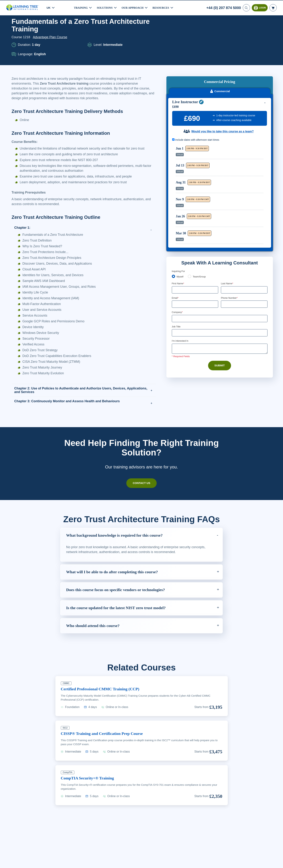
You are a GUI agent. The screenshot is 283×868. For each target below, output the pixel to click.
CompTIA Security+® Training (89, 798)
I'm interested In (181, 310)
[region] (220, 161)
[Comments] (220, 317)
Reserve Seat (251, 120)
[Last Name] (244, 258)
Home (16, 28)
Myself (180, 245)
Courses (32, 28)
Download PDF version (254, 28)
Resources (163, 7)
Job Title (176, 295)
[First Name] (195, 258)
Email (175, 266)
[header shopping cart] (273, 7)
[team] (190, 244)
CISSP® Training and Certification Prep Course (105, 753)
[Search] (246, 7)
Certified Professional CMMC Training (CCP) (103, 709)
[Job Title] (220, 302)
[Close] (277, 863)
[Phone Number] (244, 273)
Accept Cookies (230, 864)
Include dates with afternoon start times (198, 107)
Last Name (227, 252)
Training (81, 7)
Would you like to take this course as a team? (222, 98)
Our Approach (134, 7)
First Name (178, 252)
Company (178, 281)
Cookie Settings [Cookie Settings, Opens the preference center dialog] (204, 864)
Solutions (105, 7)
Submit (220, 334)
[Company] (220, 287)
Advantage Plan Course (51, 52)
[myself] (173, 244)
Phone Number (230, 266)
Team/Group (201, 245)
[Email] (195, 273)
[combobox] (225, 273)
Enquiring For (179, 239)
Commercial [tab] (220, 58)
